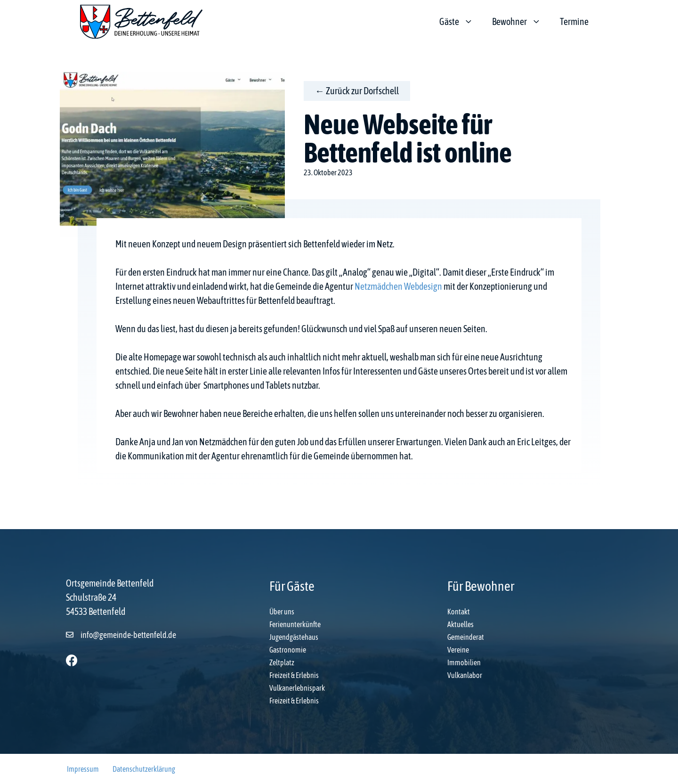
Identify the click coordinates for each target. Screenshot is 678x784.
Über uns (282, 612)
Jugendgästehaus (294, 637)
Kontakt (459, 612)
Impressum (83, 769)
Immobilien (464, 662)
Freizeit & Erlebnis (294, 675)
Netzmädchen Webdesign (398, 286)
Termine (574, 21)
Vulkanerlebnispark (297, 688)
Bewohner (521, 22)
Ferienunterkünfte (295, 624)
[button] (72, 660)
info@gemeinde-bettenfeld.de (128, 635)
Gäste (461, 22)
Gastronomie (288, 650)
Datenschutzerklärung (144, 769)
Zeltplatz (282, 662)
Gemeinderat (466, 637)
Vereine (458, 650)
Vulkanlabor (465, 675)
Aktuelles (460, 624)
